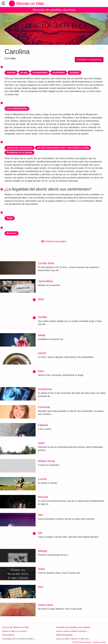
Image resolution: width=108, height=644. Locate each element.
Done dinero (8, 635)
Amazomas (45, 389)
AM (40, 533)
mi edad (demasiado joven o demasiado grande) (63, 148)
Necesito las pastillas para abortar (73, 627)
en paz (24, 73)
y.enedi (42, 479)
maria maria (45, 605)
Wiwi (41, 299)
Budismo (12, 233)
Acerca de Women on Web (16, 627)
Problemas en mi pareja (19, 152)
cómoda (11, 73)
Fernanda (44, 407)
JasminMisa (45, 281)
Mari (41, 587)
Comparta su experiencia (89, 59)
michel (42, 353)
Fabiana (43, 425)
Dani (41, 371)
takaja (42, 335)
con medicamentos (17, 109)
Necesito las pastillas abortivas (54, 10)
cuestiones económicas (19, 148)
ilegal (10, 218)
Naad (41, 569)
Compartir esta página (54, 241)
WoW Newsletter (65, 635)
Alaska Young (46, 461)
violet (41, 443)
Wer (40, 515)
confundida (58, 73)
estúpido (74, 73)
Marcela (43, 497)
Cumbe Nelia (46, 263)
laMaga (42, 551)
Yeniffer (43, 317)
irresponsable (40, 73)
